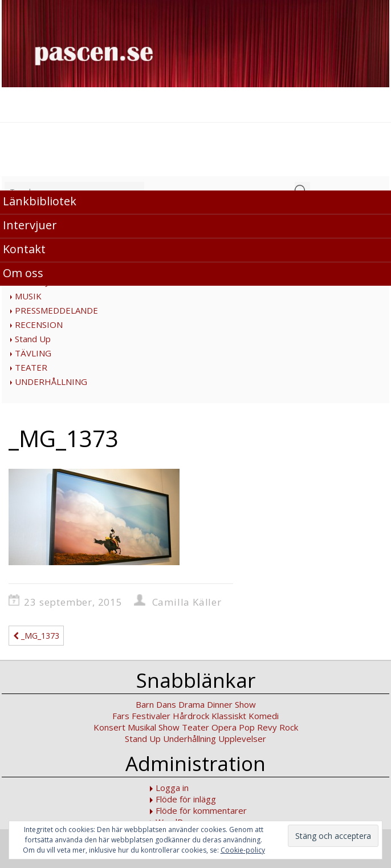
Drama (192, 704)
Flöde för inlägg (186, 799)
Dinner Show (231, 704)
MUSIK (28, 296)
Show (169, 727)
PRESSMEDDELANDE (56, 310)
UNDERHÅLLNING (51, 382)
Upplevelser (242, 739)
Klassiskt (229, 716)
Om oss (23, 273)
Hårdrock (191, 716)
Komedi (264, 716)
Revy (267, 727)
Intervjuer (30, 225)
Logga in (172, 788)
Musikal (142, 727)
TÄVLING (33, 353)
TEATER (31, 367)
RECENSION (39, 325)
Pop (247, 727)
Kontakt (24, 249)
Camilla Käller (187, 602)
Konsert (109, 727)
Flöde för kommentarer (201, 810)
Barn (145, 704)
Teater (195, 727)
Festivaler (151, 716)
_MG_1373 (36, 636)
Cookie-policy (243, 850)
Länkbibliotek (40, 201)
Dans (166, 704)
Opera (224, 727)
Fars (121, 716)
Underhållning (190, 739)
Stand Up (33, 339)
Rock (289, 727)
